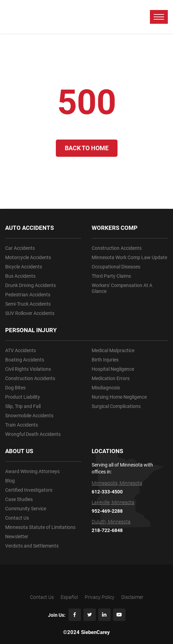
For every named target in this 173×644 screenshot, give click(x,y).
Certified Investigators (29, 490)
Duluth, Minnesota (111, 522)
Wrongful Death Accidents (33, 434)
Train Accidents (22, 425)
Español (69, 597)
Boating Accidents (25, 360)
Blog (10, 481)
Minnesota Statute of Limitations (40, 527)
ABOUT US (19, 451)
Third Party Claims (111, 276)
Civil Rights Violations (28, 369)
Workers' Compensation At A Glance (122, 288)
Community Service (26, 509)
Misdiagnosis (106, 388)
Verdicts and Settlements (32, 546)
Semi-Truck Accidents (28, 304)
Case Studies (19, 499)
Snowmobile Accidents (29, 416)
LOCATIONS (107, 451)
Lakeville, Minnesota (113, 502)
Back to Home (87, 148)
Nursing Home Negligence (119, 397)
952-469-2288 (107, 511)
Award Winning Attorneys (32, 471)
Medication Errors (111, 378)
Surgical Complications (116, 406)
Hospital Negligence (113, 369)
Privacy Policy (100, 597)
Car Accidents (20, 248)
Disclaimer (132, 597)
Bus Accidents (20, 276)
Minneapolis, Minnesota (117, 483)
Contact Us (17, 518)
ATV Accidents (21, 350)
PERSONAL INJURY (31, 330)
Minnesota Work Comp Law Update (129, 257)
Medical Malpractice (113, 350)
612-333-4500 (107, 492)
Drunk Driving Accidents (30, 285)
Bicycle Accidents (24, 267)
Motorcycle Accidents (28, 257)
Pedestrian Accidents (28, 295)
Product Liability (23, 397)
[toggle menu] (159, 17)
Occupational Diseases (116, 267)
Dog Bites (15, 388)
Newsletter (17, 536)
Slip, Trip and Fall (23, 406)
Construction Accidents (30, 378)
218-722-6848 (107, 530)
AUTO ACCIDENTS (29, 228)
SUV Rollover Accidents (30, 313)
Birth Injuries (105, 360)
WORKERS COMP (115, 228)
